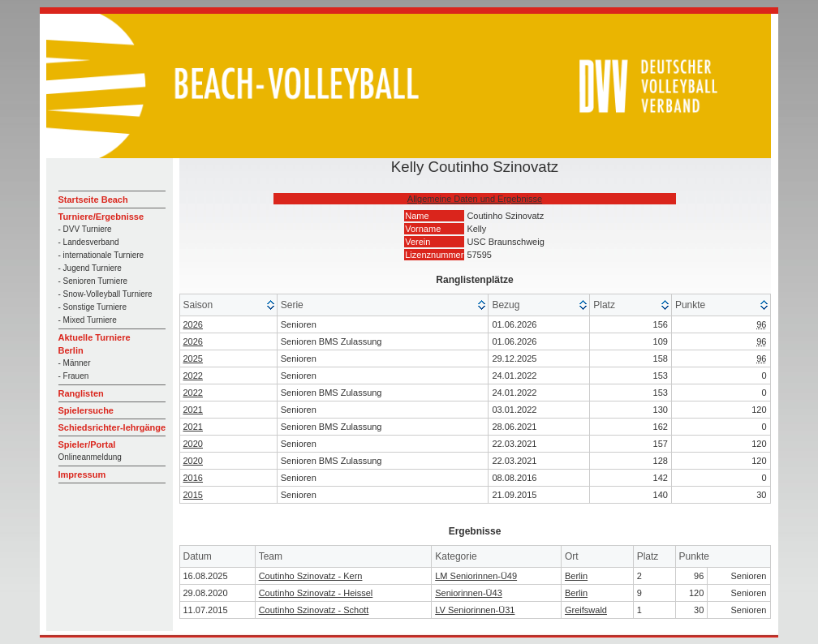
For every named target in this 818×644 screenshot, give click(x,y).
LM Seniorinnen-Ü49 (476, 576)
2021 (193, 410)
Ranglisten (81, 393)
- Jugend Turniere (90, 268)
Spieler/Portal (87, 444)
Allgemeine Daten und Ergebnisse (475, 199)
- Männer (75, 363)
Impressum (82, 474)
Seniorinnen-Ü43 (469, 593)
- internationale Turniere (101, 255)
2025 (193, 358)
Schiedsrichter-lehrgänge (112, 427)
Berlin (576, 576)
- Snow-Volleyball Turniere (105, 294)
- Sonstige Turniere (93, 307)
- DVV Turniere (85, 229)
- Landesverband (89, 242)
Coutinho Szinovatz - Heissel (316, 593)
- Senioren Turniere (93, 281)
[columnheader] (229, 305)
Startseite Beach (93, 200)
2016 (193, 478)
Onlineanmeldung (90, 457)
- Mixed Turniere (88, 320)
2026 (193, 324)
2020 (193, 444)
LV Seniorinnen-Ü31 (475, 610)
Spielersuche (86, 410)
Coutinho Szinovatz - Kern (311, 576)
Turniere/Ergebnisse (101, 217)
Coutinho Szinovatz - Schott (314, 610)
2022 (193, 376)
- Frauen (74, 376)
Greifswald (586, 610)
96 (761, 324)
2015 (193, 495)
